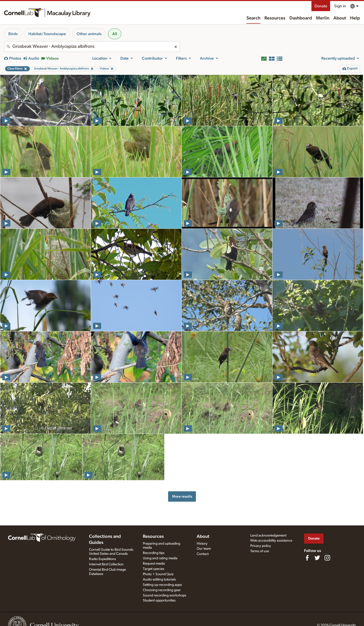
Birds (13, 34)
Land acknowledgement (268, 536)
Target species (154, 569)
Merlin (323, 18)
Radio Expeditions (103, 559)
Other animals (89, 34)
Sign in (340, 6)
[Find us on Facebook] (307, 558)
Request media (154, 564)
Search (253, 18)
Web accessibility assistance (271, 541)
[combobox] (92, 47)
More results (182, 496)
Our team (204, 549)
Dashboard (301, 18)
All (115, 34)
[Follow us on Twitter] (317, 558)
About (340, 18)
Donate (321, 6)
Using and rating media (160, 558)
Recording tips (154, 553)
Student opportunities (159, 600)
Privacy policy (261, 546)
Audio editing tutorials (159, 579)
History (202, 544)
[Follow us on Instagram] (327, 558)
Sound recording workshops (165, 595)
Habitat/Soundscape (47, 34)
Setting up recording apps (162, 585)
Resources (275, 18)
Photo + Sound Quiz (158, 574)
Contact (203, 554)
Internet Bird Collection (106, 564)
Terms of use (260, 551)
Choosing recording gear (162, 590)
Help (355, 18)
